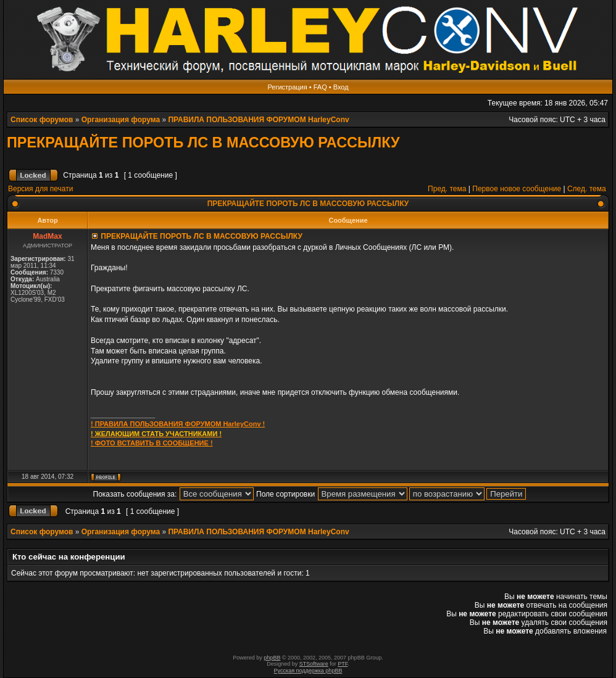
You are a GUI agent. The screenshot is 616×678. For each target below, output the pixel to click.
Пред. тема (447, 189)
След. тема (587, 189)
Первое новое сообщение (517, 189)
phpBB (272, 658)
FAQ (320, 87)
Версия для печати (40, 189)
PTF (343, 664)
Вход (341, 87)
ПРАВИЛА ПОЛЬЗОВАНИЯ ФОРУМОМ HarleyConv (258, 120)
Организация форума (121, 120)
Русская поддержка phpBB (308, 671)
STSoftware (314, 664)
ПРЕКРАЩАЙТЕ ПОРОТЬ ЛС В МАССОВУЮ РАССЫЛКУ (203, 143)
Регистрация (287, 87)
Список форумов (42, 120)
